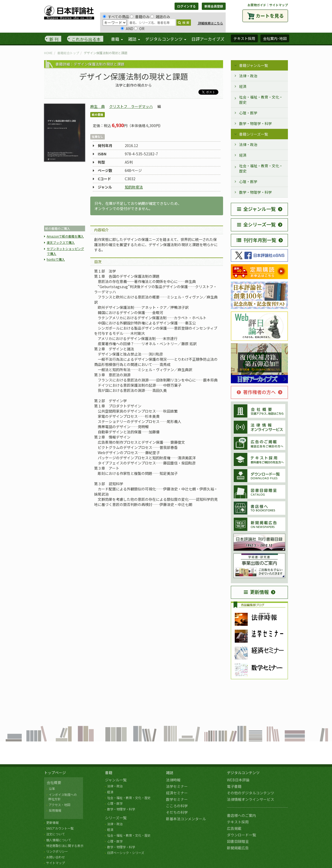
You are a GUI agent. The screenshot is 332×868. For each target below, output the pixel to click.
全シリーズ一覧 (256, 224)
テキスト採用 (238, 822)
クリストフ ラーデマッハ (131, 106)
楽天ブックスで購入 (61, 242)
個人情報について (59, 840)
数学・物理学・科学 (255, 123)
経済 (243, 86)
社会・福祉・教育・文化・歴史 (261, 100)
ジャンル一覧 (116, 780)
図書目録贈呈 (238, 841)
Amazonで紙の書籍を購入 (65, 236)
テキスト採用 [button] (244, 38)
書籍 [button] (117, 39)
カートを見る (270, 16)
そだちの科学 (177, 812)
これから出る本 (86, 39)
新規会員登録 (214, 6)
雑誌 (170, 773)
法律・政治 (248, 76)
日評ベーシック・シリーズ (126, 853)
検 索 (184, 22)
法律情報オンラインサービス (251, 799)
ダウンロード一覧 (241, 835)
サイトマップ (279, 5)
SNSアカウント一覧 (60, 828)
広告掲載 (234, 828)
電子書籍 (234, 786)
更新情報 (256, 592)
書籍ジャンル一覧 (254, 65)
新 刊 (54, 39)
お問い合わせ (56, 857)
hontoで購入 (56, 259)
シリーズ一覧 (116, 818)
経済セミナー (177, 793)
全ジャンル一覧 (256, 209)
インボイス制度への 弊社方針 (62, 797)
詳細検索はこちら (210, 23)
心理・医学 (248, 113)
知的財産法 (134, 187)
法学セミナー (177, 786)
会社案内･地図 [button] (275, 38)
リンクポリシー (57, 851)
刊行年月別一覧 (256, 240)
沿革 (52, 789)
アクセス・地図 (60, 805)
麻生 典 (98, 106)
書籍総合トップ (68, 53)
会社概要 (54, 782)
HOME (48, 53)
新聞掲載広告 (238, 848)
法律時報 (173, 780)
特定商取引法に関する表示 (65, 846)
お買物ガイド (257, 5)
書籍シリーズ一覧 (254, 134)
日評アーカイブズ (208, 39)
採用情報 (55, 810)
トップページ (55, 773)
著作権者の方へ (256, 392)
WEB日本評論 (238, 780)
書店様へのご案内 (241, 815)
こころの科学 (177, 806)
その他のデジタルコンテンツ (251, 793)
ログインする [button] (186, 6)
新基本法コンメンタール (186, 819)
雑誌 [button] (134, 39)
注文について (56, 834)
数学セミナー (177, 799)
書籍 (109, 773)
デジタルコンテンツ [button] (166, 39)
